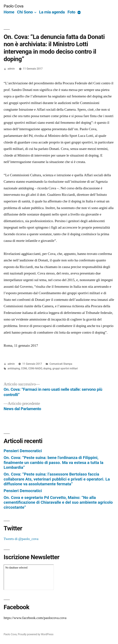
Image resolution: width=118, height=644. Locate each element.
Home (9, 12)
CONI (24, 368)
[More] (79, 13)
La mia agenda (52, 12)
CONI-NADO (35, 368)
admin (11, 69)
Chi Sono (25, 12)
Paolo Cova (14, 6)
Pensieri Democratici (23, 451)
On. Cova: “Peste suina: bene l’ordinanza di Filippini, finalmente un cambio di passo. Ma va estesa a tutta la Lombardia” (53, 462)
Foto (71, 12)
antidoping (14, 368)
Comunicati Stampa (61, 364)
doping (47, 368)
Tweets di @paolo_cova (21, 539)
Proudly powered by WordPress (36, 634)
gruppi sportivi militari (65, 368)
